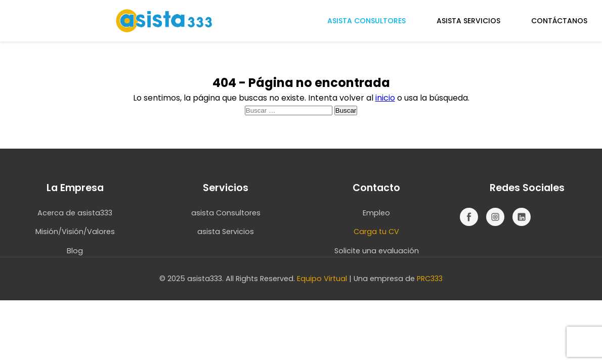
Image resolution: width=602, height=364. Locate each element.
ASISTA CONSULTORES (367, 21)
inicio (385, 98)
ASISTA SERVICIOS (468, 21)
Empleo (376, 213)
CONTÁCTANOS (559, 21)
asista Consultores (226, 213)
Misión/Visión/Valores (75, 232)
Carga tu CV (376, 232)
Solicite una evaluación (377, 251)
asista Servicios (226, 232)
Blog (75, 251)
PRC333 (430, 279)
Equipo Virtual (322, 279)
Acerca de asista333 (75, 213)
